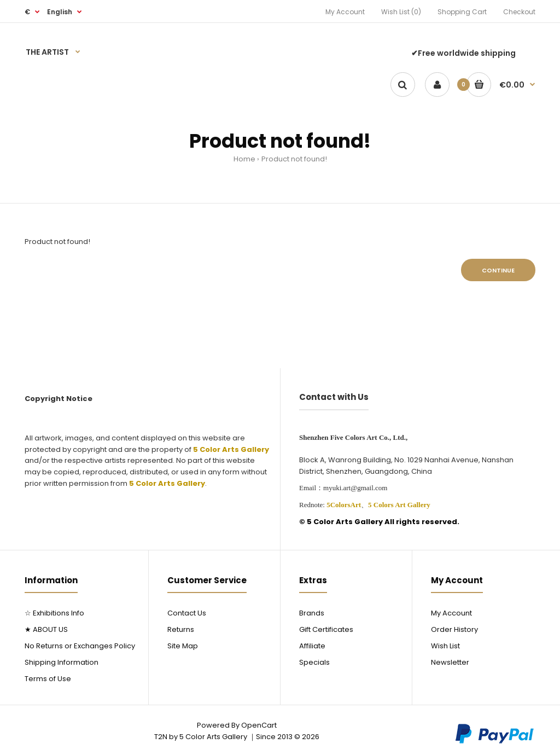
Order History (454, 629)
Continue (498, 270)
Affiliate (312, 646)
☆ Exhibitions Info (54, 613)
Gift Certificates (326, 629)
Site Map (183, 646)
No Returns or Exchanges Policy (80, 646)
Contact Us (187, 613)
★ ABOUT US (46, 629)
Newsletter (450, 662)
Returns (181, 629)
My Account (345, 12)
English (60, 12)
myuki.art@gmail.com (355, 488)
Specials (314, 662)
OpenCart (259, 725)
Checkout (519, 12)
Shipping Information (62, 662)
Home (244, 159)
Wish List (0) (401, 12)
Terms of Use (48, 679)
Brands (312, 613)
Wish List (445, 646)
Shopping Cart (462, 12)
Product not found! (294, 159)
